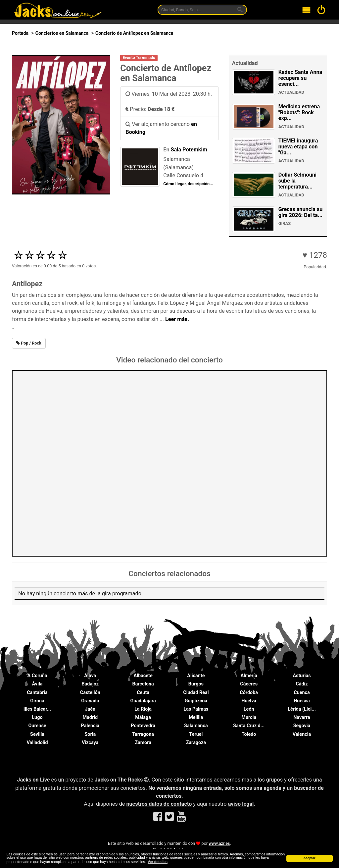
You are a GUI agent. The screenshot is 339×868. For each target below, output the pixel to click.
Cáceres (249, 684)
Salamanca (196, 726)
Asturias (302, 676)
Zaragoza (196, 743)
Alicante (196, 676)
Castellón (90, 693)
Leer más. (177, 319)
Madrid (90, 717)
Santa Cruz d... (249, 726)
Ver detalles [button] (158, 862)
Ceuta (143, 693)
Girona (37, 701)
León (249, 709)
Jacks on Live (33, 780)
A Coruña (37, 676)
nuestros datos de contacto (159, 804)
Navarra (302, 717)
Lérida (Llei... (302, 709)
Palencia (90, 726)
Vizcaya (90, 743)
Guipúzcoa (196, 701)
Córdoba (249, 693)
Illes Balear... (37, 709)
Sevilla (37, 734)
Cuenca (302, 693)
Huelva (249, 701)
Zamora (143, 743)
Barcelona (143, 684)
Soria (90, 734)
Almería (249, 676)
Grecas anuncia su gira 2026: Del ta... (301, 212)
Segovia (302, 726)
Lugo (37, 717)
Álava (90, 676)
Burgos (196, 684)
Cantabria (37, 693)
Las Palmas (196, 709)
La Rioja (143, 709)
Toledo (249, 734)
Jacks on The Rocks (119, 780)
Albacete (143, 676)
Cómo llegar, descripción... (188, 184)
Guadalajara (143, 701)
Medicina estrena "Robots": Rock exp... (299, 112)
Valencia (302, 734)
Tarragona (143, 734)
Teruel (196, 734)
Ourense (37, 726)
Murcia (249, 717)
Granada (90, 701)
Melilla (196, 717)
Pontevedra (143, 726)
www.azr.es (219, 843)
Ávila (37, 684)
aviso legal (241, 804)
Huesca (302, 701)
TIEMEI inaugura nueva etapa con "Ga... (298, 147)
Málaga (143, 717)
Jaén (90, 709)
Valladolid (37, 743)
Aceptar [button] (309, 858)
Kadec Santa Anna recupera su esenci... (300, 78)
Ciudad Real (196, 693)
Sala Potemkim (189, 150)
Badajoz (90, 684)
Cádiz (302, 684)
